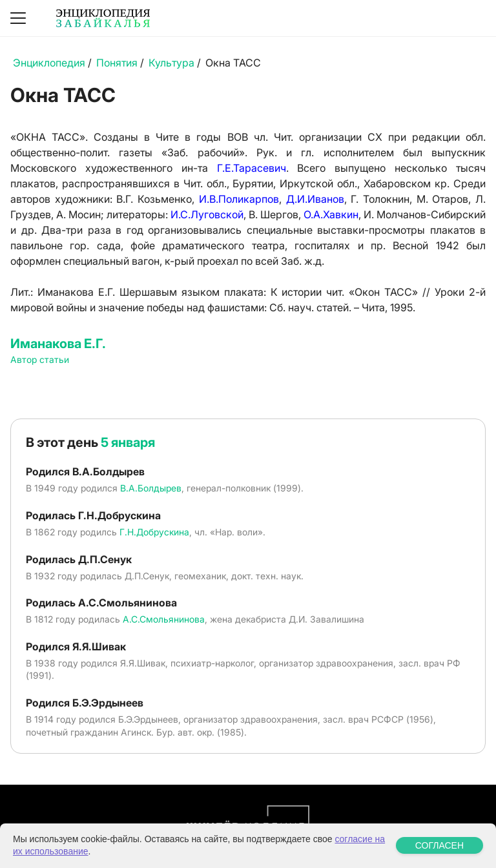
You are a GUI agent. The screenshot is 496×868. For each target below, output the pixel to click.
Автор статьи (40, 359)
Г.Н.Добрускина (154, 532)
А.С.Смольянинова (164, 619)
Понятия (117, 63)
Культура (171, 63)
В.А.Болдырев (151, 488)
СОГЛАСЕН (439, 845)
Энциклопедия (49, 63)
